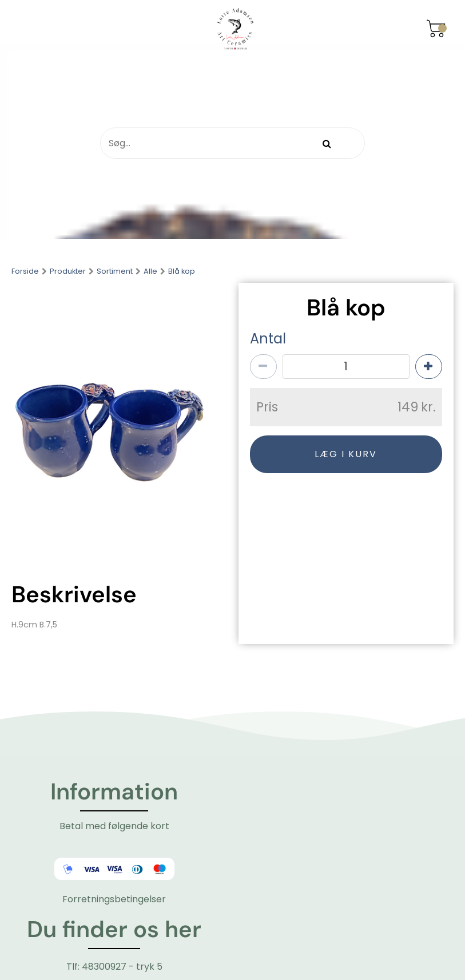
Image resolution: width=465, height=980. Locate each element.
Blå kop (182, 272)
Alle (150, 272)
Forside (25, 272)
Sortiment (115, 272)
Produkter (68, 272)
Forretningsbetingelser (114, 899)
